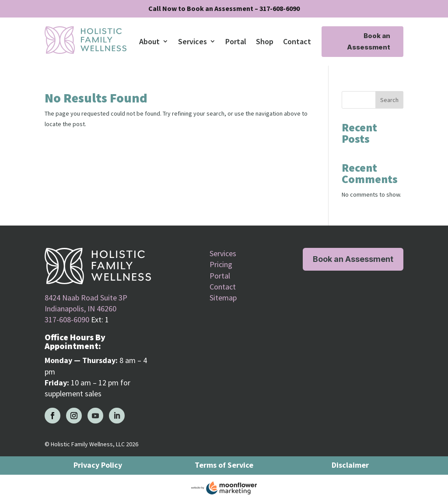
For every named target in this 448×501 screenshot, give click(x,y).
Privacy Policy (98, 465)
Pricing (221, 264)
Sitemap (223, 298)
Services (192, 42)
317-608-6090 (67, 319)
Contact (297, 42)
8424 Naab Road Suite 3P (86, 298)
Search (389, 100)
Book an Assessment (369, 41)
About (149, 42)
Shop (265, 42)
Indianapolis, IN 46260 (80, 309)
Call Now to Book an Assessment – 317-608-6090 (224, 8)
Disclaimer (350, 465)
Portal (236, 42)
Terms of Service (224, 465)
